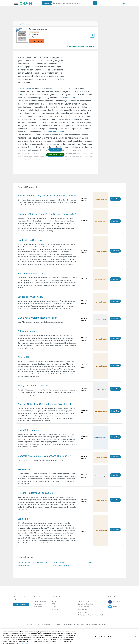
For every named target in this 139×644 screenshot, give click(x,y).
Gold (89, 566)
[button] (16, 3)
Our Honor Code (83, 607)
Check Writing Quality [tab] (86, 46)
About (54, 601)
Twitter (115, 606)
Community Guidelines (85, 604)
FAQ (54, 604)
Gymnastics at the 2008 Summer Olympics (32, 562)
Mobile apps (38, 604)
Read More (115, 199)
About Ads (68, 624)
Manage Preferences (85, 615)
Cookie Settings (86, 624)
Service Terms (83, 612)
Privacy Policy (82, 610)
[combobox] (47, 3)
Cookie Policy (58, 624)
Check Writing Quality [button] (55, 155)
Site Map (55, 610)
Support (55, 607)
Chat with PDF (39, 607)
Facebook (116, 601)
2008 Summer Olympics (61, 566)
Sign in (123, 3)
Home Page (18, 24)
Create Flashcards (21, 604)
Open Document (36, 41)
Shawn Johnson (25, 88)
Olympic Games (58, 562)
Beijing (52, 88)
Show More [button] (55, 150)
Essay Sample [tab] (72, 46)
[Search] (95, 3)
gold (44, 141)
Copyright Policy (83, 601)
